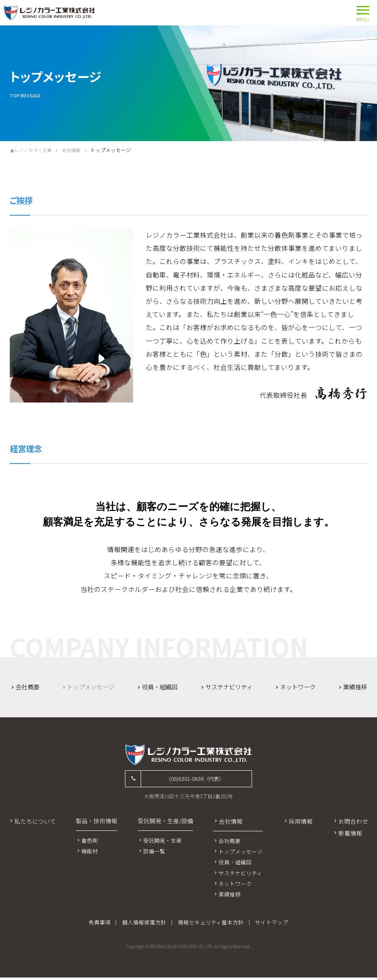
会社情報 (76, 150)
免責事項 (100, 925)
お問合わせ (353, 823)
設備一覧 (154, 853)
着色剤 (90, 843)
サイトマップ (272, 925)
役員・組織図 (161, 687)
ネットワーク (298, 687)
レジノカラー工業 (35, 150)
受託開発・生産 (162, 843)
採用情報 (301, 823)
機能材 (90, 853)
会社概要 (30, 687)
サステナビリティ (230, 687)
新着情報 (350, 836)
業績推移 (354, 687)
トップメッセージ (241, 854)
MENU (363, 12)
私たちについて (35, 823)
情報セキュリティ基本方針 (211, 925)
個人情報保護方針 (144, 925)
